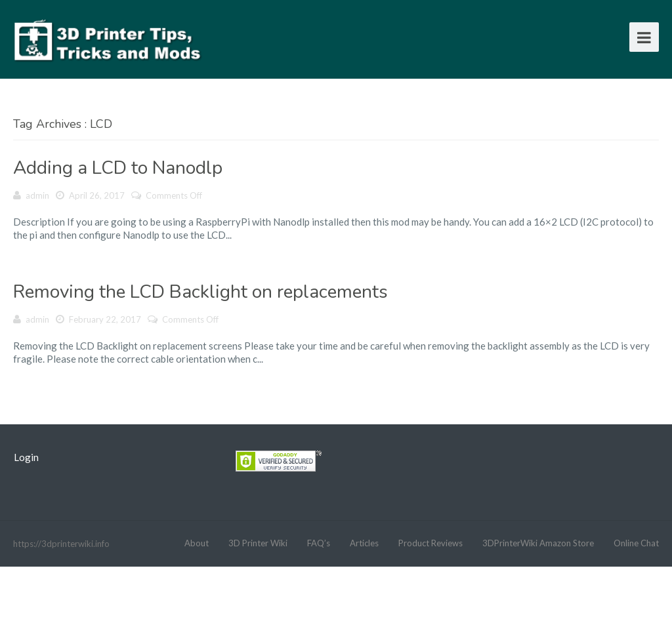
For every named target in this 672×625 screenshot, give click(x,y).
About (197, 543)
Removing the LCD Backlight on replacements (200, 292)
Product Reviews (430, 543)
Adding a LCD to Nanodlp (118, 168)
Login (26, 457)
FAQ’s (319, 543)
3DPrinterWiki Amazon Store (538, 543)
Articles (364, 543)
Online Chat (636, 543)
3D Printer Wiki (258, 543)
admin (37, 195)
